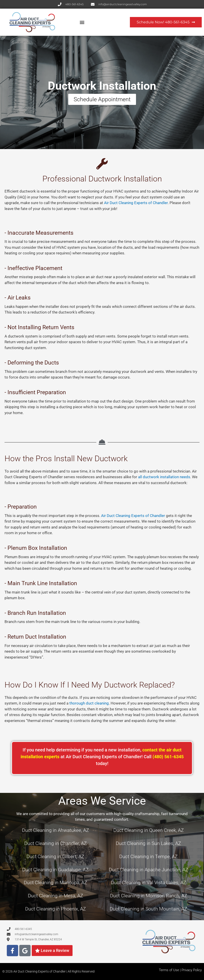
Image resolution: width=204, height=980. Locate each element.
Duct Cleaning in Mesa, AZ (56, 896)
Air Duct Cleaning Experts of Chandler (136, 203)
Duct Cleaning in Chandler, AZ (56, 843)
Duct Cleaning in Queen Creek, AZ (149, 830)
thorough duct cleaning (89, 703)
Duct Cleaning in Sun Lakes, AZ (148, 843)
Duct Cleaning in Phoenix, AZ (56, 909)
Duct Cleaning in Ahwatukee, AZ (56, 830)
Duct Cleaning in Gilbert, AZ (55, 857)
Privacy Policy (192, 970)
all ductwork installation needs (164, 477)
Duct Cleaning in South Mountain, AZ (148, 909)
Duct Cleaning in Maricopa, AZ (56, 883)
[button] (82, 22)
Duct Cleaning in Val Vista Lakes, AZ (149, 883)
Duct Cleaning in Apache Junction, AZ (149, 870)
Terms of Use (169, 970)
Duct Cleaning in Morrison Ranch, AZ (149, 896)
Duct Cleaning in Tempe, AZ (148, 857)
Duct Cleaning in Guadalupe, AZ (55, 870)
